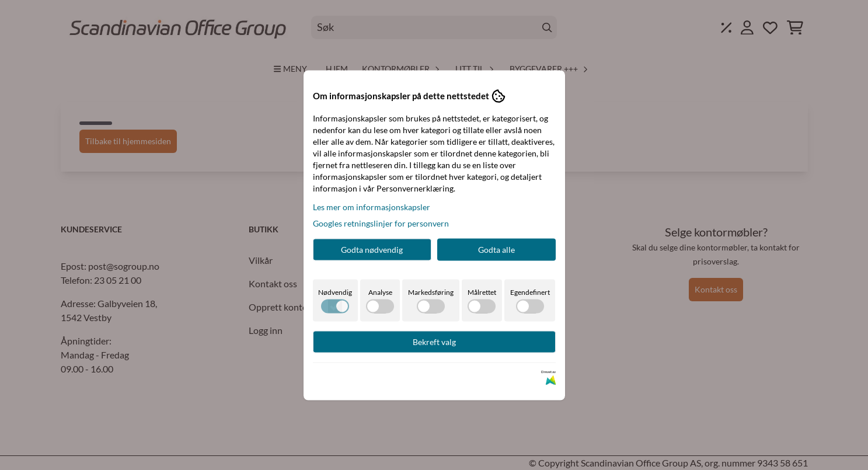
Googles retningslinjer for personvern (381, 223)
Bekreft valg (434, 341)
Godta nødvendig (372, 249)
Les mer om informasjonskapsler (372, 206)
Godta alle (496, 249)
